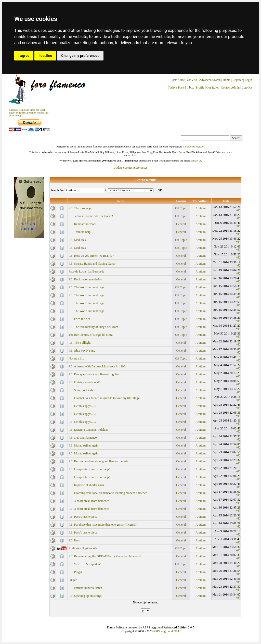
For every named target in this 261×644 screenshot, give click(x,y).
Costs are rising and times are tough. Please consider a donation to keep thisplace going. (29, 113)
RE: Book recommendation (85, 279)
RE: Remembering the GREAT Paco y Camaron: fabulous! (105, 556)
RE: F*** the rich (80, 319)
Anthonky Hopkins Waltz (84, 548)
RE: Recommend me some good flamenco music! (99, 461)
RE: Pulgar (75, 572)
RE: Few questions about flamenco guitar (94, 374)
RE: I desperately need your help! (89, 469)
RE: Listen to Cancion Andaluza (88, 430)
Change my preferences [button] (80, 56)
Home (226, 80)
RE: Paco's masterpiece (83, 517)
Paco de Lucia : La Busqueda (86, 271)
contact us (196, 161)
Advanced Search (210, 80)
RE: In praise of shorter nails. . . (88, 485)
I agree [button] (24, 56)
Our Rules (213, 88)
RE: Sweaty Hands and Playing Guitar (92, 264)
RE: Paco (74, 540)
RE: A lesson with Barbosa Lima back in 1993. (97, 366)
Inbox (190, 88)
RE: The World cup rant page (86, 287)
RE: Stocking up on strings (85, 596)
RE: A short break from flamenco (89, 501)
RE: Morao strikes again (83, 445)
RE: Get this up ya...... (82, 406)
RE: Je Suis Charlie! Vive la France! (91, 216)
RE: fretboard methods (82, 224)
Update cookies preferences (131, 168)
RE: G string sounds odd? (84, 382)
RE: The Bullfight (80, 343)
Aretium (201, 208)
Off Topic (181, 208)
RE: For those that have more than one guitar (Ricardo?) (103, 525)
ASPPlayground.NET (166, 631)
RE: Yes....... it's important (85, 564)
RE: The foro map (80, 208)
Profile (200, 88)
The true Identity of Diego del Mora (91, 335)
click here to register (193, 147)
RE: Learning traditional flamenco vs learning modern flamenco (108, 493)
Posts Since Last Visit (184, 80)
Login (248, 80)
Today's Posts (176, 88)
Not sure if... (76, 358)
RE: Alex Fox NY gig (82, 351)
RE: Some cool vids (81, 390)
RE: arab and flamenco (83, 438)
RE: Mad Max (77, 240)
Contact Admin (230, 88)
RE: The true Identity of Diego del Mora (93, 327)
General (181, 224)
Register (238, 80)
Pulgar (73, 580)
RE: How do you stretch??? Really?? (91, 256)
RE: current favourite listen (85, 588)
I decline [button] (45, 56)
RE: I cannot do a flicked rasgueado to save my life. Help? (104, 398)
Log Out (247, 88)
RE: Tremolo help (80, 232)
